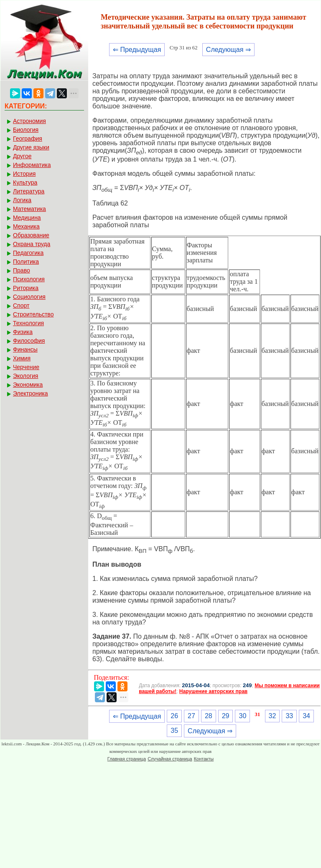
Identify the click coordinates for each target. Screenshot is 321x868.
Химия (22, 358)
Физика (23, 332)
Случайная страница (170, 759)
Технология (28, 323)
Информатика (32, 165)
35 (174, 731)
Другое (22, 156)
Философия (29, 341)
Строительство (33, 314)
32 (273, 716)
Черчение (26, 367)
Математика (29, 209)
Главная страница (127, 759)
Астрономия (29, 121)
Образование (31, 235)
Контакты (204, 759)
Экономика (28, 385)
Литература (29, 191)
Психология (29, 279)
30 (242, 716)
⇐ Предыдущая (137, 50)
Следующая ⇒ (228, 50)
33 (289, 716)
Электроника (31, 393)
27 (191, 716)
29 (226, 716)
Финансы (25, 349)
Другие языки (31, 147)
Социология (29, 297)
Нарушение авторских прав (213, 691)
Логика (22, 200)
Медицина (27, 218)
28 (209, 716)
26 (174, 716)
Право (22, 270)
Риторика (26, 288)
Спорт (21, 306)
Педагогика (28, 253)
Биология (26, 130)
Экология (25, 376)
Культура (25, 182)
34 (306, 716)
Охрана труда (32, 244)
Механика (26, 226)
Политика (26, 262)
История (24, 174)
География (28, 139)
